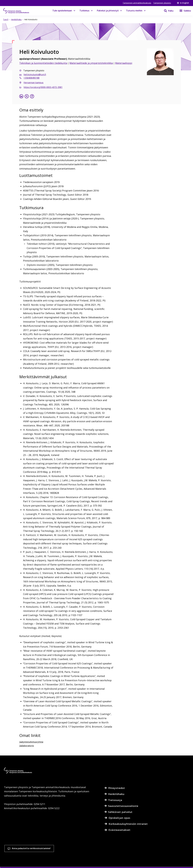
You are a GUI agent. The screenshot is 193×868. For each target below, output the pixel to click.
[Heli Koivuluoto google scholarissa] (32, 97)
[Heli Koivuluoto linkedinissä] (21, 97)
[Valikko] (184, 11)
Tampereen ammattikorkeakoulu (137, 3)
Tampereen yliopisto (162, 3)
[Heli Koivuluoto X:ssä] (27, 97)
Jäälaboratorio (27, 746)
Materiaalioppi (124, 63)
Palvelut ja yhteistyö (108, 11)
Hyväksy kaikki (142, 853)
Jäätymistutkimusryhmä (31, 742)
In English (183, 3)
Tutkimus (84, 11)
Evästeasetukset (110, 853)
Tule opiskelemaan (62, 11)
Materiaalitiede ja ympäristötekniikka (91, 63)
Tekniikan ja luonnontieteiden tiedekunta (43, 63)
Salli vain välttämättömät (173, 853)
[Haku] (167, 11)
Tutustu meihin (134, 11)
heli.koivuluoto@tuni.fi (35, 75)
